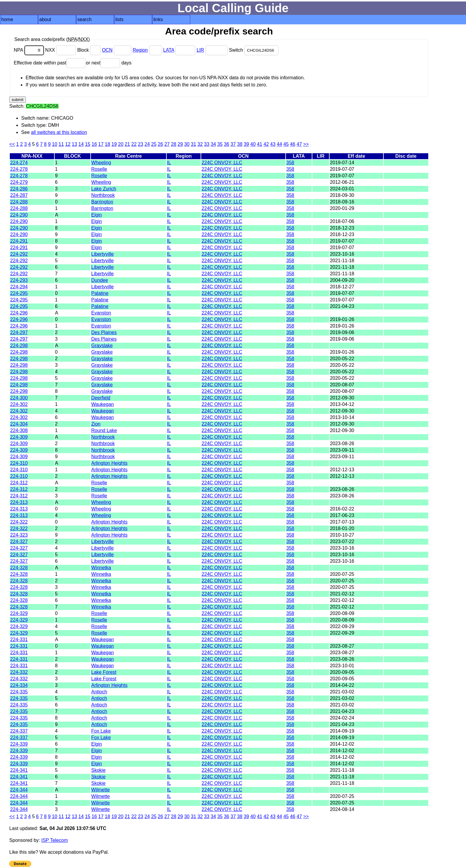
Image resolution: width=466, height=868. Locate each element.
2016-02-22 (342, 509)
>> (306, 144)
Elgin (97, 215)
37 (233, 144)
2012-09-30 (342, 398)
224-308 (19, 430)
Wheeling (101, 163)
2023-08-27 (342, 646)
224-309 (19, 437)
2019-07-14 (342, 163)
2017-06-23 (342, 515)
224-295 (19, 293)
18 (108, 144)
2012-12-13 (342, 470)
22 (134, 144)
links (158, 19)
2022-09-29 (342, 626)
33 (207, 144)
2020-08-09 (342, 613)
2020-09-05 (342, 672)
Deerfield (101, 398)
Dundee (100, 280)
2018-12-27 (342, 287)
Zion (96, 424)
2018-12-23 (342, 228)
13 (74, 144)
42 (266, 144)
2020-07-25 (342, 574)
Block (90, 50)
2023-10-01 (342, 666)
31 (193, 144)
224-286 (19, 189)
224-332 (19, 672)
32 (200, 144)
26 (160, 144)
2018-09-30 (342, 195)
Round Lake (104, 430)
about (45, 19)
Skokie (98, 770)
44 (279, 144)
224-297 (19, 332)
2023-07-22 (342, 541)
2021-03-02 (342, 692)
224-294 (19, 287)
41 (259, 144)
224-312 (19, 483)
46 (293, 144)
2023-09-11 (342, 450)
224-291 (19, 241)
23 (141, 144)
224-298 (19, 346)
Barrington (102, 202)
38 (240, 144)
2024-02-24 (342, 718)
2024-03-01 (342, 189)
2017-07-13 (342, 522)
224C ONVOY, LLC (222, 163)
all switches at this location (59, 132)
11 (61, 144)
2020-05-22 (342, 359)
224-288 (19, 202)
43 (273, 144)
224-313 (19, 502)
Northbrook (103, 195)
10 (55, 144)
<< (12, 144)
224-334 (19, 685)
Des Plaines (104, 332)
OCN (107, 50)
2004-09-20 (342, 280)
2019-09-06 (342, 332)
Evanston (101, 313)
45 (286, 144)
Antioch (99, 692)
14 (81, 144)
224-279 (19, 182)
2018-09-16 (342, 202)
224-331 (19, 639)
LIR (200, 50)
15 (88, 144)
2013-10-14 (342, 417)
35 (220, 144)
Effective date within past (50, 63)
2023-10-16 (342, 254)
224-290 (19, 215)
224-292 (19, 254)
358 (290, 163)
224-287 (19, 195)
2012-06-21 (342, 182)
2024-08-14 (342, 809)
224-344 (19, 790)
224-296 (19, 313)
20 (121, 144)
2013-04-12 (342, 404)
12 (68, 144)
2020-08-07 (342, 385)
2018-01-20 (342, 528)
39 (246, 144)
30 (187, 144)
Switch (254, 50)
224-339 (19, 744)
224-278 (19, 169)
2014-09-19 (342, 731)
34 (213, 144)
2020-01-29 (342, 208)
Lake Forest (104, 672)
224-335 (19, 692)
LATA (169, 50)
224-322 (19, 522)
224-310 (19, 463)
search (84, 19)
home (7, 19)
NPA (29, 50)
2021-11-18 (342, 261)
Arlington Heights (109, 463)
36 (226, 144)
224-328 (19, 568)
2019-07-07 (342, 169)
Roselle (99, 169)
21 (127, 144)
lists (119, 19)
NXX (61, 50)
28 (174, 144)
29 (180, 144)
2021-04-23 (342, 306)
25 (154, 144)
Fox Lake (101, 731)
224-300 (19, 398)
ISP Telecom (55, 840)
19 (114, 144)
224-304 (19, 424)
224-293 (19, 280)
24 (147, 144)
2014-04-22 (342, 685)
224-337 (19, 731)
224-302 (19, 404)
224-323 (19, 535)
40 (253, 144)
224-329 (19, 613)
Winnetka (101, 568)
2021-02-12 (342, 594)
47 (299, 144)
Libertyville (103, 254)
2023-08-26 (342, 444)
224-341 (19, 770)
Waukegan (103, 404)
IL (169, 163)
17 (101, 144)
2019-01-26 (342, 319)
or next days (109, 63)
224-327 (19, 541)
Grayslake (102, 346)
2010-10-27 (342, 535)
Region (140, 50)
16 (94, 144)
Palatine (100, 293)
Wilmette (100, 790)
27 (167, 144)
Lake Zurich (104, 189)
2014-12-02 (342, 744)
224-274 (19, 163)
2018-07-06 (342, 221)
